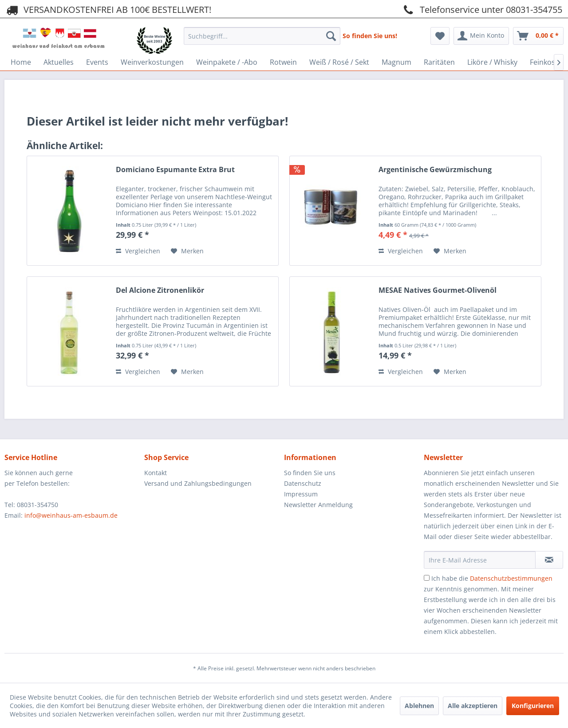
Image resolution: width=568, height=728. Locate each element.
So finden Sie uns (310, 473)
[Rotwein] (283, 62)
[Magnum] (396, 62)
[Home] (21, 62)
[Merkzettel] (440, 36)
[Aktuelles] (59, 62)
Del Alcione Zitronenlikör (160, 290)
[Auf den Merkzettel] (187, 251)
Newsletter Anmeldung (318, 505)
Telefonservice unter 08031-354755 (481, 9)
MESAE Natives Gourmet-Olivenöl (438, 290)
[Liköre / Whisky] (492, 62)
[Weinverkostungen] (152, 62)
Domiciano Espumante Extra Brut (175, 170)
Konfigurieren (533, 706)
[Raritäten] (439, 62)
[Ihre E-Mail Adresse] (480, 560)
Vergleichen (138, 251)
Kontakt (156, 473)
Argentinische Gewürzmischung (435, 170)
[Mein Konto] (481, 36)
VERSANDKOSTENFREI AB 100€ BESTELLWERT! (108, 9)
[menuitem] (262, 33)
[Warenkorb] (538, 36)
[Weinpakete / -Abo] (227, 62)
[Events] (97, 62)
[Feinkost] (544, 62)
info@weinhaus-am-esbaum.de (71, 515)
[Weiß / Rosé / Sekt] (339, 62)
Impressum (301, 494)
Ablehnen (419, 706)
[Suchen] (331, 36)
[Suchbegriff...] (262, 36)
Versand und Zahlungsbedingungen (198, 483)
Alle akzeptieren (473, 706)
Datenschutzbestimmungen (511, 578)
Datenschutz (303, 483)
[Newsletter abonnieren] (549, 560)
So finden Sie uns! (370, 36)
